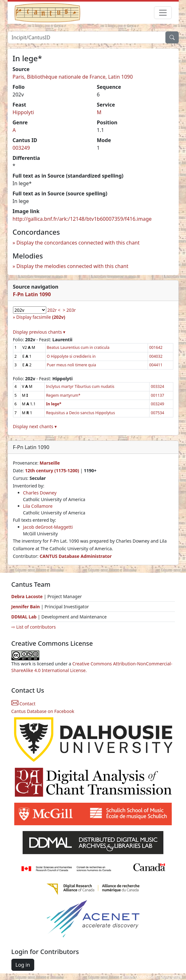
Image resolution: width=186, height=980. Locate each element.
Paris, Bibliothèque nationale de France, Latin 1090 (73, 77)
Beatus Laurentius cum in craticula (78, 347)
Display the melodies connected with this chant (72, 266)
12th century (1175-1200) (52, 470)
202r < (54, 310)
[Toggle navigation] (163, 13)
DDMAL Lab (24, 617)
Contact (23, 704)
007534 (157, 413)
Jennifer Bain (26, 607)
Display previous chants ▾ (39, 332)
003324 (157, 386)
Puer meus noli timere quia (72, 365)
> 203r (69, 310)
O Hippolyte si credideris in (71, 356)
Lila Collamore (38, 506)
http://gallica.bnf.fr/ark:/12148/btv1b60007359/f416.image (82, 219)
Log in (23, 965)
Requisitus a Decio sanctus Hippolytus (80, 413)
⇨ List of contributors (34, 627)
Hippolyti (23, 112)
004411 (156, 365)
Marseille (50, 463)
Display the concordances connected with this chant (78, 243)
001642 (156, 347)
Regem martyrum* (63, 395)
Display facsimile (41, 317)
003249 (21, 148)
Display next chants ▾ (35, 426)
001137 (157, 395)
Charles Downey (40, 493)
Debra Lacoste (27, 596)
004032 (156, 356)
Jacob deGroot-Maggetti (48, 527)
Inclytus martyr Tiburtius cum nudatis (80, 386)
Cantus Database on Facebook (43, 711)
